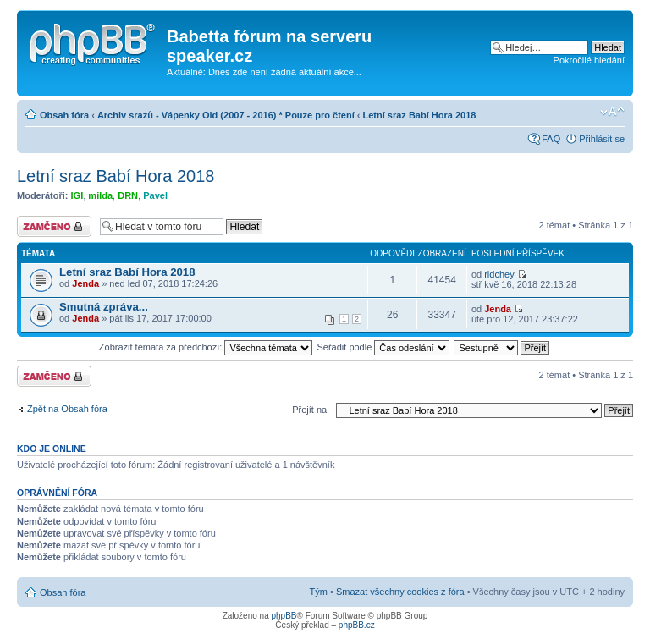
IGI (77, 195)
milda (100, 195)
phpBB (284, 616)
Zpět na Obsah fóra (67, 409)
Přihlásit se (602, 139)
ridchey (499, 274)
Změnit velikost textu (612, 112)
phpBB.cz (357, 625)
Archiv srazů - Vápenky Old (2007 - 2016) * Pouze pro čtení (226, 115)
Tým (319, 592)
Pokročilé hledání (589, 60)
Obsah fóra (64, 115)
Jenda (85, 283)
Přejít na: (311, 410)
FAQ (551, 139)
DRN (128, 195)
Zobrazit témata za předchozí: (206, 347)
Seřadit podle (383, 347)
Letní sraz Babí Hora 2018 (420, 115)
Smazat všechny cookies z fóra (400, 592)
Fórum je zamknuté (54, 226)
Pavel (155, 195)
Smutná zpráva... (104, 307)
